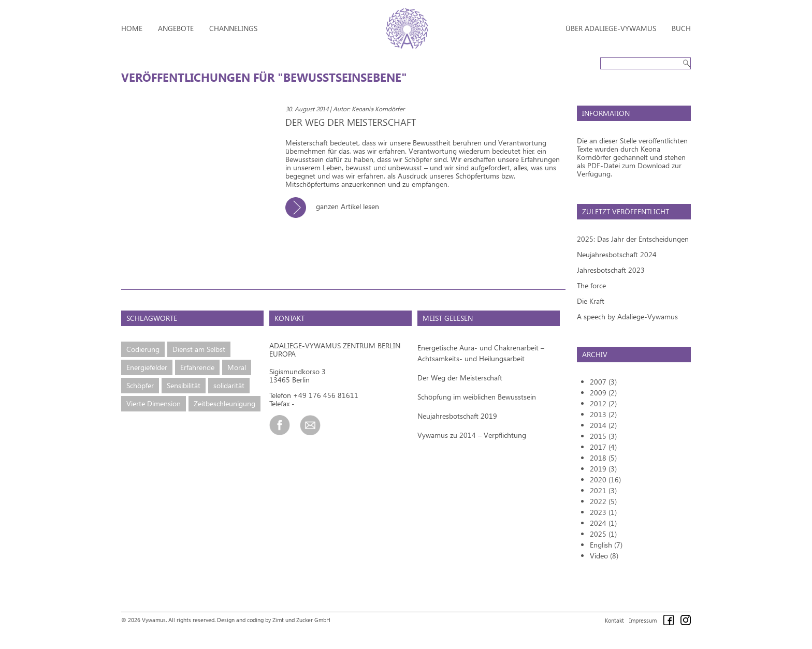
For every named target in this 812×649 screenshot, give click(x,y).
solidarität (229, 385)
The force (591, 285)
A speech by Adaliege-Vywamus (627, 316)
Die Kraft (591, 301)
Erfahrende (197, 367)
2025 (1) (603, 534)
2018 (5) (603, 458)
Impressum (643, 620)
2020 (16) (605, 480)
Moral (237, 367)
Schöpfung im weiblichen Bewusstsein (477, 397)
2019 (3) (603, 469)
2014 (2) (603, 425)
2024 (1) (603, 523)
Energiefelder (147, 367)
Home (132, 28)
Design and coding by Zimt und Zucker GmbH (274, 620)
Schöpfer (140, 385)
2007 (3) (603, 382)
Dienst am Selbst (199, 349)
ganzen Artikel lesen (336, 206)
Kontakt (614, 620)
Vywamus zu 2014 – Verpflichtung (472, 435)
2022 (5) (603, 501)
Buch (681, 28)
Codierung (143, 349)
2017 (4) (603, 447)
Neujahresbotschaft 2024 (617, 254)
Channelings (233, 28)
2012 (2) (603, 403)
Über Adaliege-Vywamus (611, 28)
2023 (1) (603, 512)
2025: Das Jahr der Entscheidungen (633, 239)
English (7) (606, 545)
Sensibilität (184, 385)
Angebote (176, 28)
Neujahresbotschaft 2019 (457, 416)
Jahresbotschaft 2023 (611, 270)
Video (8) (604, 556)
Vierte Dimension (154, 403)
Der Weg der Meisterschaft (460, 378)
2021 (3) (603, 490)
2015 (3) (603, 436)
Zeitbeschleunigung (224, 403)
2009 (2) (603, 393)
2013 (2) (603, 414)
